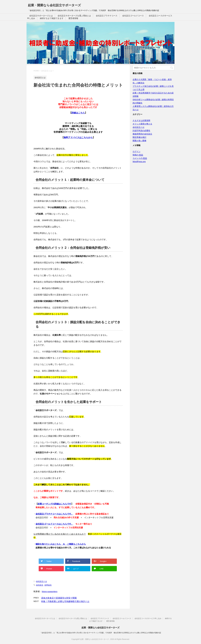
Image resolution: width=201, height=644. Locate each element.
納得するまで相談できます (52, 18)
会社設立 (40, 585)
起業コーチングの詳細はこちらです (54, 504)
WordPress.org (139, 162)
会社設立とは (41, 581)
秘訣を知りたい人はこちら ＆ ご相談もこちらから (61, 544)
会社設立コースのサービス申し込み (148, 618)
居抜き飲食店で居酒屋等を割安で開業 (59, 598)
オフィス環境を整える (142, 124)
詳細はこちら (78, 113)
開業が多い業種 (139, 141)
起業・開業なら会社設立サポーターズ (54, 5)
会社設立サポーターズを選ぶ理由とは (74, 16)
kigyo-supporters (50, 591)
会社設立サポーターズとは (41, 16)
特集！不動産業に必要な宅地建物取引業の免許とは (65, 601)
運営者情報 (73, 18)
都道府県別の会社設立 (142, 134)
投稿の (138, 155)
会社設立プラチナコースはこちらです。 (54, 514)
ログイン (137, 151)
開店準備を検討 (139, 137)
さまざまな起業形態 (141, 120)
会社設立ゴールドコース (133, 16)
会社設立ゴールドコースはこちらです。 (54, 524)
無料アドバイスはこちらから (78, 137)
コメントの (140, 158)
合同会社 (48, 585)
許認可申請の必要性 (141, 131)
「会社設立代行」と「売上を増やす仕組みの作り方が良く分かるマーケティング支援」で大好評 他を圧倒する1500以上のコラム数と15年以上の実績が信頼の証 (100, 633)
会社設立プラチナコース (107, 16)
